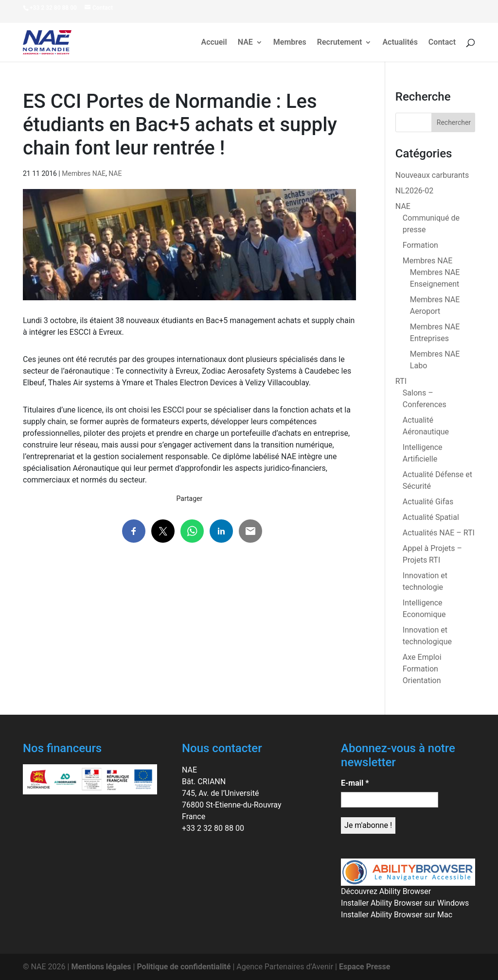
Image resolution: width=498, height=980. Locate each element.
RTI (401, 381)
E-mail (355, 783)
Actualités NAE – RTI (439, 533)
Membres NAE (84, 173)
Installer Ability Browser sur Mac (397, 915)
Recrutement (340, 43)
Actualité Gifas (428, 502)
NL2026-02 (414, 191)
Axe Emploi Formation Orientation (422, 669)
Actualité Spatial (431, 517)
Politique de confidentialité (184, 967)
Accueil (214, 43)
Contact (442, 43)
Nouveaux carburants (432, 175)
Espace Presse (365, 967)
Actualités (400, 43)
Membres (290, 43)
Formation (420, 245)
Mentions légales (101, 967)
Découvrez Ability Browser (386, 891)
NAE (245, 43)
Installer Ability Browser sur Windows (405, 903)
